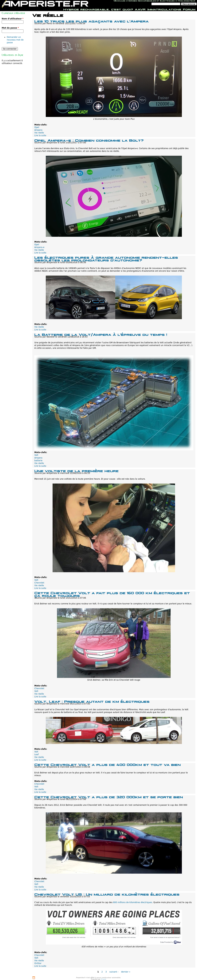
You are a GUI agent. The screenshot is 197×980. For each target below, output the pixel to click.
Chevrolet (39, 583)
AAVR (140, 9)
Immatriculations (164, 9)
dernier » (126, 972)
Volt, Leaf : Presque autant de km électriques (92, 701)
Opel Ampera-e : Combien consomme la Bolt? (89, 140)
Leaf (36, 754)
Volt (36, 455)
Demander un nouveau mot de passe (15, 40)
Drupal (104, 979)
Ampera (38, 130)
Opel (37, 127)
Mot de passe (10, 28)
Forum (189, 9)
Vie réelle (39, 133)
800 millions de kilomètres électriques (133, 902)
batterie (38, 461)
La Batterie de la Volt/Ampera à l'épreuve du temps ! (101, 334)
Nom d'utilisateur (13, 19)
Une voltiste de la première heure (76, 471)
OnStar (38, 963)
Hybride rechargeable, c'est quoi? (98, 9)
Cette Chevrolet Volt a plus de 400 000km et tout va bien (108, 764)
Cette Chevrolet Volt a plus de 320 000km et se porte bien (109, 797)
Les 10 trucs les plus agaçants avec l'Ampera (92, 21)
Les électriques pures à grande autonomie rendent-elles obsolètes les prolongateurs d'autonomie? (106, 258)
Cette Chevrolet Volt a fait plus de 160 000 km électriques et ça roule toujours (112, 594)
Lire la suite (40, 135)
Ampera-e (39, 247)
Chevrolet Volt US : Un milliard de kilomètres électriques (107, 894)
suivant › (114, 972)
